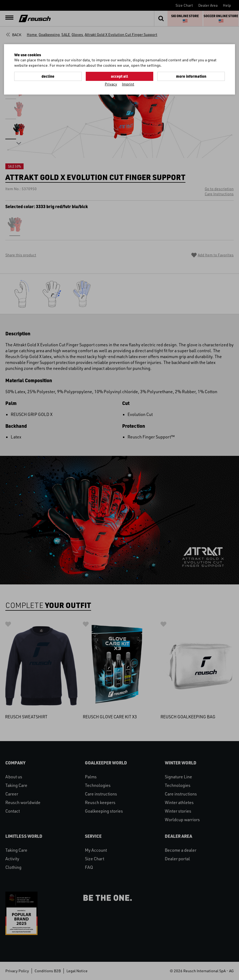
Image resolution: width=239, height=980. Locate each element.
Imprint (128, 84)
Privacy (111, 84)
